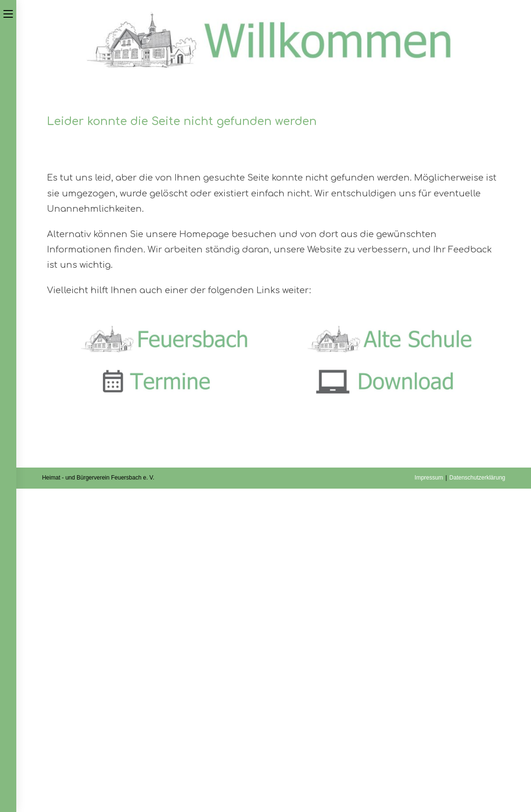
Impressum (429, 478)
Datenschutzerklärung (478, 478)
